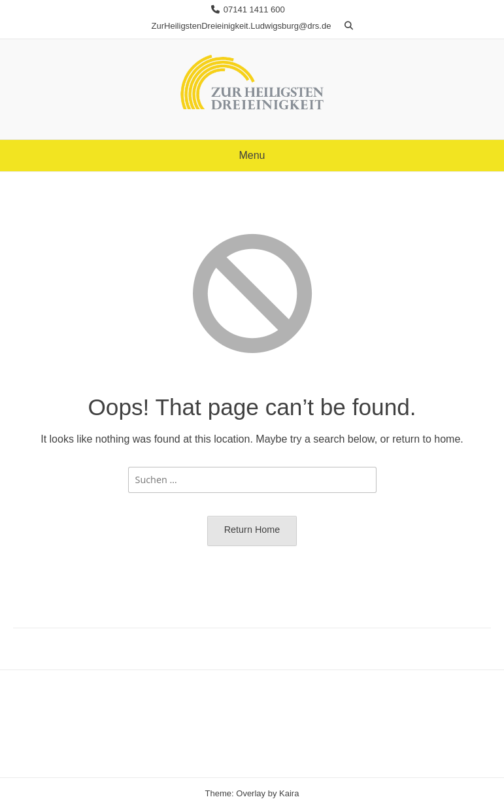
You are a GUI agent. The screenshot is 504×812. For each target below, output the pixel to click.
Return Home (252, 530)
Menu (252, 155)
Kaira (289, 793)
